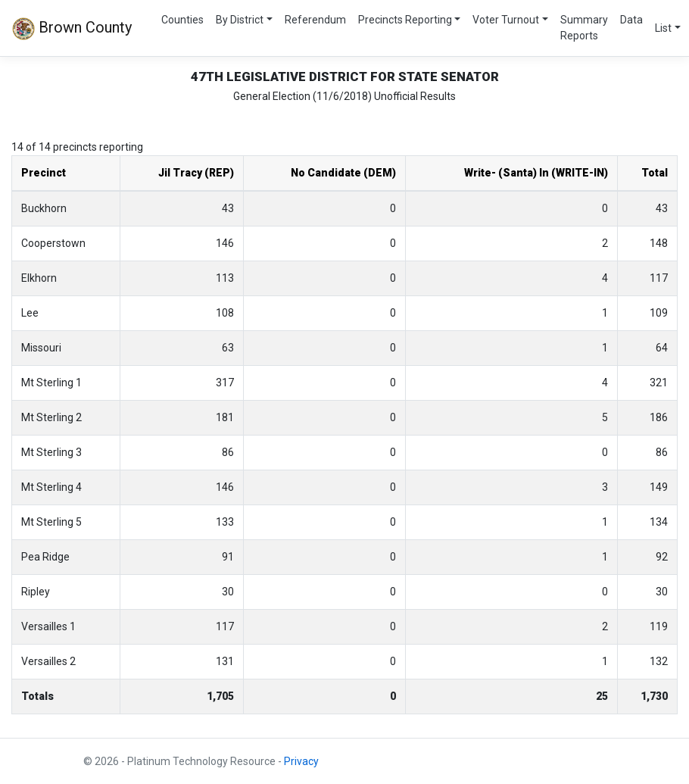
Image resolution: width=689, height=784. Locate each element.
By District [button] (240, 20)
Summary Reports (584, 28)
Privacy (301, 761)
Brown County (72, 29)
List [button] (663, 28)
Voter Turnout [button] (506, 20)
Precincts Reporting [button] (405, 20)
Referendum (315, 20)
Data (631, 20)
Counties (182, 20)
